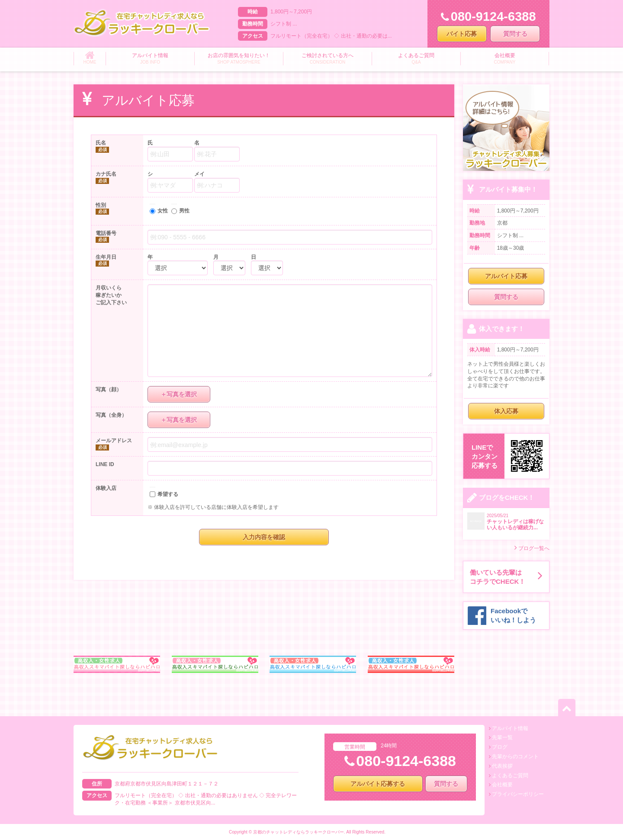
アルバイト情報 (510, 728)
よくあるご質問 (510, 776)
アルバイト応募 (506, 276)
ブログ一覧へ (532, 548)
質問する (515, 34)
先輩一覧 (502, 737)
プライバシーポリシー (518, 794)
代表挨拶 (502, 766)
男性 (184, 211)
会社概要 (502, 785)
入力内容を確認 (264, 537)
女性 (163, 211)
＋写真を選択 (179, 394)
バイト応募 (462, 34)
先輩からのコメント (515, 756)
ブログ (500, 747)
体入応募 (506, 411)
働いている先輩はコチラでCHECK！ (506, 577)
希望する (168, 494)
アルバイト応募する (378, 784)
